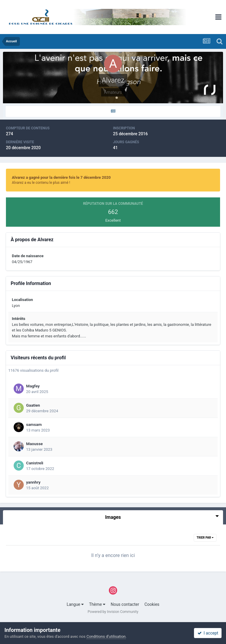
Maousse (34, 444)
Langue (75, 604)
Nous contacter (125, 604)
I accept (208, 633)
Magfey (33, 386)
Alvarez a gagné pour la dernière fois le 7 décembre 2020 (61, 177)
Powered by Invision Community (113, 612)
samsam (34, 424)
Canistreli (35, 463)
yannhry (33, 482)
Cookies (152, 604)
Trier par (205, 538)
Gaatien (33, 405)
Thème (97, 604)
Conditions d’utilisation (106, 636)
